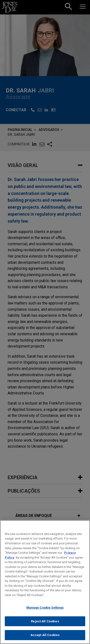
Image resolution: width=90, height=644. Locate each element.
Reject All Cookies (45, 628)
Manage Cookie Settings (45, 614)
